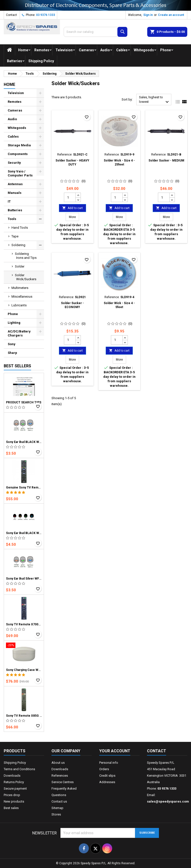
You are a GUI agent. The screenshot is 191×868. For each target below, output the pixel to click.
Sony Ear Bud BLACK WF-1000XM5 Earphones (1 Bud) (24, 533)
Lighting (14, 323)
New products (14, 801)
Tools (12, 219)
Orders (104, 769)
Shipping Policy (41, 61)
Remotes (42, 50)
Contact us (59, 801)
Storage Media (19, 145)
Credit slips (107, 776)
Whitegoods (144, 50)
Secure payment (15, 788)
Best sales (11, 808)
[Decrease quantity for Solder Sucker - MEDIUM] (172, 200)
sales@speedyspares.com (168, 801)
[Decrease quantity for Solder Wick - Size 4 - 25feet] (125, 200)
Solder (20, 266)
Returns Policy (14, 782)
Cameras (86, 50)
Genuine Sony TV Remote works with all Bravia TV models (24, 488)
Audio (105, 50)
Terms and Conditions (19, 769)
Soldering (18, 245)
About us (58, 763)
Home (23, 50)
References (60, 776)
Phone (166, 50)
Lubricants (19, 305)
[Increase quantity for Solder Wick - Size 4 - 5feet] (125, 338)
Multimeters (20, 288)
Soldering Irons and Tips (26, 256)
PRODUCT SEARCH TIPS (24, 402)
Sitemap (57, 808)
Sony (12, 344)
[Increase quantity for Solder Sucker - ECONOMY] (78, 338)
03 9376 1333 (46, 15)
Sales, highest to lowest (155, 100)
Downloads (12, 776)
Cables (122, 50)
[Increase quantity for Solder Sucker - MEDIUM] (172, 195)
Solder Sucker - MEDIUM (166, 161)
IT (9, 201)
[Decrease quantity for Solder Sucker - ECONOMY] (78, 342)
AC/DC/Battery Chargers (19, 333)
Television (64, 50)
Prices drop (12, 795)
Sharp (12, 353)
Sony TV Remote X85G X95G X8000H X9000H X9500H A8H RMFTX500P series (24, 716)
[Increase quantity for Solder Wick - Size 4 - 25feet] (125, 195)
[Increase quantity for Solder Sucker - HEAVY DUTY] (78, 195)
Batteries (15, 61)
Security (14, 163)
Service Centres (63, 782)
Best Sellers (17, 366)
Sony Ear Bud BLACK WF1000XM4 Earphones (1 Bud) (24, 442)
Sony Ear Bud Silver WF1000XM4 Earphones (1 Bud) (24, 579)
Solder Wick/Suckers (26, 277)
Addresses (107, 782)
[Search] (95, 32)
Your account (115, 751)
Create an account (171, 15)
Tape (15, 236)
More (74, 217)
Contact (11, 15)
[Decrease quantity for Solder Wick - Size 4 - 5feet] (125, 342)
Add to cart (72, 208)
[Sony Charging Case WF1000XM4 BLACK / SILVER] (24, 646)
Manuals (15, 193)
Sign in (148, 15)
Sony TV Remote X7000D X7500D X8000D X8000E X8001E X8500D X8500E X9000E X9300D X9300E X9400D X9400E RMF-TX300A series (24, 624)
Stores (56, 814)
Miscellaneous (22, 297)
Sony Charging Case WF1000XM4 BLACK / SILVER (24, 670)
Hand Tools (20, 228)
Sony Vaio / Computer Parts (20, 173)
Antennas (15, 184)
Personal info (109, 763)
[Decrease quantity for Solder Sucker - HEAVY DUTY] (78, 200)
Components (18, 154)
